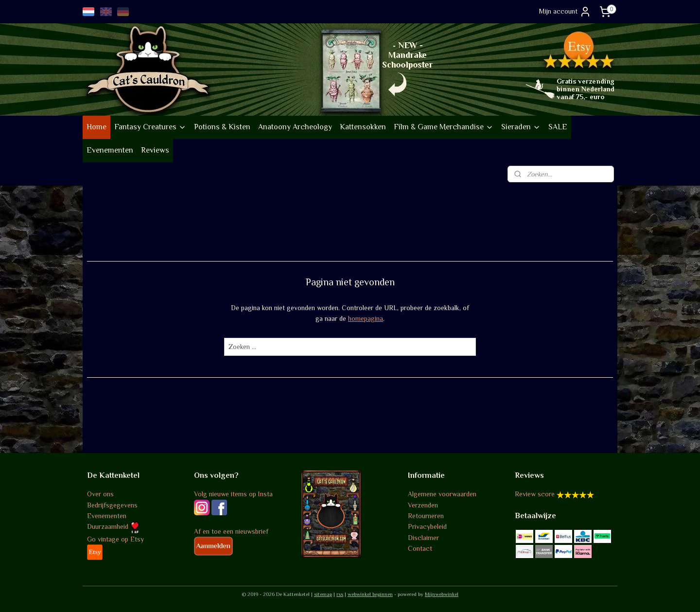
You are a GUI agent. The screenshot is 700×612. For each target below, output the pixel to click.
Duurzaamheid (113, 526)
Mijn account (565, 12)
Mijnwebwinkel (442, 594)
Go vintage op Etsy (115, 539)
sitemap (323, 594)
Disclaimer (423, 538)
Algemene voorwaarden (442, 494)
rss (340, 594)
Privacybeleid (427, 526)
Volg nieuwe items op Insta (233, 494)
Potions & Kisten (222, 127)
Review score (535, 494)
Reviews (155, 150)
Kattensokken (363, 127)
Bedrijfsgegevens (112, 505)
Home (96, 127)
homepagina (366, 318)
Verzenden (423, 505)
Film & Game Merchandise (444, 127)
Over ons (100, 494)
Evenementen (110, 150)
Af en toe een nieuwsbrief (231, 531)
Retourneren (426, 516)
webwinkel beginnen (370, 594)
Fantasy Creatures (150, 127)
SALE (558, 127)
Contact (420, 548)
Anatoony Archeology (295, 127)
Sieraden (521, 127)
